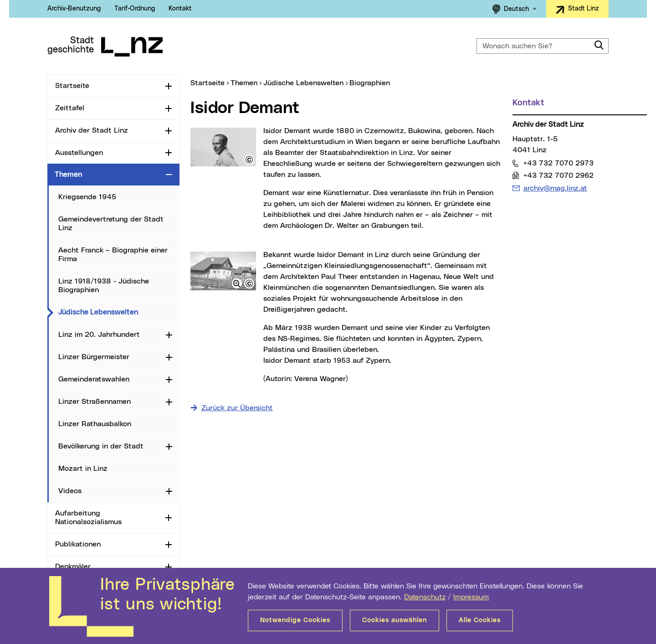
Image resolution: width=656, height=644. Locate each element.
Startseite (72, 86)
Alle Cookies (480, 620)
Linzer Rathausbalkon (95, 424)
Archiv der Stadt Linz (92, 130)
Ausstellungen (79, 153)
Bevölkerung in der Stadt (101, 446)
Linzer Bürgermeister (94, 357)
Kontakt (180, 9)
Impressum (471, 597)
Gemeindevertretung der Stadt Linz (111, 224)
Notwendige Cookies (295, 620)
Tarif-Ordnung (135, 9)
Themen (68, 175)
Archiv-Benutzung (74, 9)
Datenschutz (425, 597)
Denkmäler (73, 567)
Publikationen (78, 544)
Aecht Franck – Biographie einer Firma (113, 255)
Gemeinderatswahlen (94, 379)
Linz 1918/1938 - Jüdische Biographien (104, 286)
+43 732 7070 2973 (558, 163)
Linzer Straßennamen (95, 402)
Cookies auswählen (395, 620)
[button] (249, 160)
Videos (70, 491)
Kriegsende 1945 (87, 197)
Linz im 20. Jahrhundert (99, 335)
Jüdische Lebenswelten (119, 312)
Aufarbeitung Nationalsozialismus (88, 518)
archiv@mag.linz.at (555, 188)
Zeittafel (70, 108)
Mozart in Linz (83, 469)
